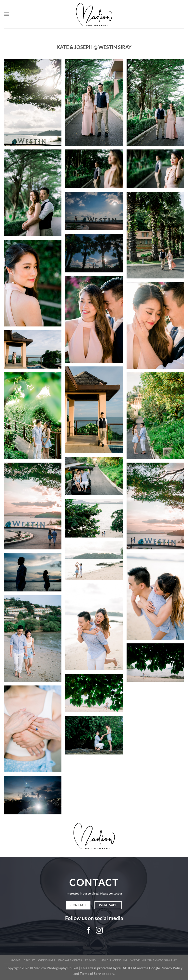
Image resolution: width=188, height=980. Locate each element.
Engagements (70, 960)
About (29, 960)
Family (91, 960)
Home (16, 960)
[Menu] (7, 14)
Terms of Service (92, 974)
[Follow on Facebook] (89, 931)
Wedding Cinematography (154, 960)
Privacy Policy (171, 968)
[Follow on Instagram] (99, 931)
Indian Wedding (113, 960)
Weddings (47, 960)
